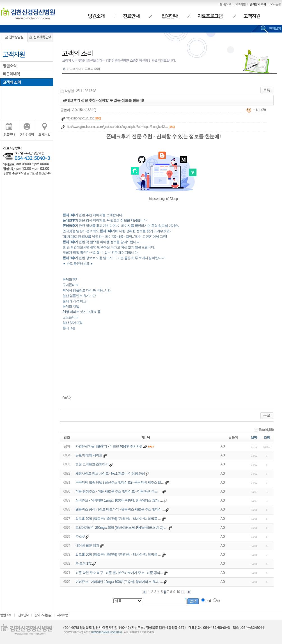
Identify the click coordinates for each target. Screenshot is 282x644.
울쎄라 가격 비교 (74, 301)
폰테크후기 (71, 280)
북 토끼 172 (83, 564)
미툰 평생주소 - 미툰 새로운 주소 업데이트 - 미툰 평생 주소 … (119, 491)
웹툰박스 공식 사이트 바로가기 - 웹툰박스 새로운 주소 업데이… (120, 509)
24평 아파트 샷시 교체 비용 (82, 312)
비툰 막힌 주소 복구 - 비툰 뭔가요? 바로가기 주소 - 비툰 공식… (119, 573)
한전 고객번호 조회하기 (92, 464)
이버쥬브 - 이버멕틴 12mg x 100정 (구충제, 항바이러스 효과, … (119, 500)
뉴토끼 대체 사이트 (89, 455)
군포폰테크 (71, 317)
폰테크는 (69, 328)
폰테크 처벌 (71, 306)
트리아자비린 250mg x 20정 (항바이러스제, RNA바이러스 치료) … (121, 528)
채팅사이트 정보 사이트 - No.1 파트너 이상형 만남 (110, 474)
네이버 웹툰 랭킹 (87, 546)
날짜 (254, 437)
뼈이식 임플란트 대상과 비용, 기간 (87, 290)
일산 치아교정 (72, 323)
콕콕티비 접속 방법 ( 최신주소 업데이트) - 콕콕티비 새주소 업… (120, 483)
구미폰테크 (71, 285)
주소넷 (80, 537)
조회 (267, 437)
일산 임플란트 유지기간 (79, 296)
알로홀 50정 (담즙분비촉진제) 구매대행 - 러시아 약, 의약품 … (118, 519)
